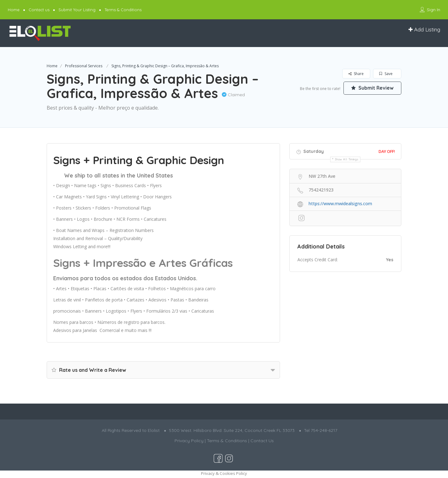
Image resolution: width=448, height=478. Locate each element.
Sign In (434, 10)
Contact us (39, 10)
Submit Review (372, 88)
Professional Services (84, 66)
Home (14, 10)
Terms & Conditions (123, 10)
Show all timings (347, 159)
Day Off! (387, 151)
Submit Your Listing (77, 10)
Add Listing (424, 29)
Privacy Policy (189, 441)
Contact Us (262, 441)
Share (356, 74)
